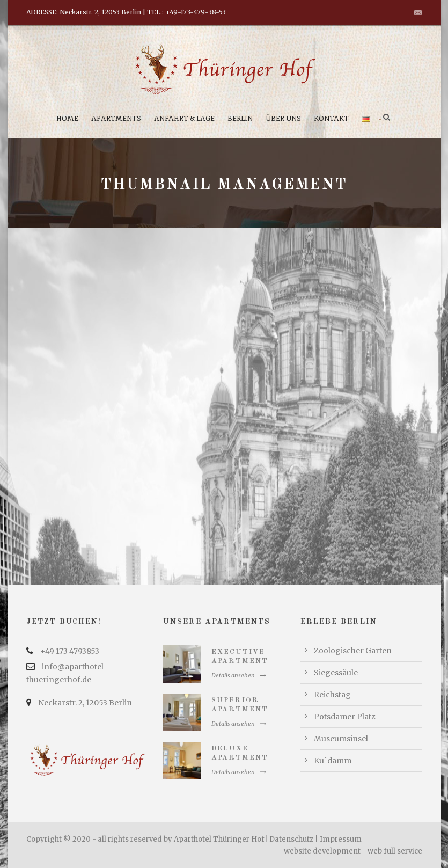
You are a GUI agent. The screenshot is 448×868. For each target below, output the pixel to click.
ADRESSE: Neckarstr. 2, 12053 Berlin (84, 12)
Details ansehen (239, 675)
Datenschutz (291, 839)
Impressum (341, 839)
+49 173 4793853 (70, 651)
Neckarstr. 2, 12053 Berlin (85, 703)
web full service (395, 851)
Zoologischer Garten (353, 651)
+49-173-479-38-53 (196, 12)
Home (67, 118)
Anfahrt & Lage (184, 118)
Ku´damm (333, 761)
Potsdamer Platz (345, 717)
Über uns (283, 118)
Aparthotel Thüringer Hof (219, 839)
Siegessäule (336, 673)
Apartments (116, 118)
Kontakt (331, 118)
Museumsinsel (341, 739)
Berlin (240, 118)
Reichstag (332, 695)
